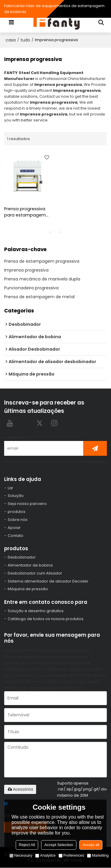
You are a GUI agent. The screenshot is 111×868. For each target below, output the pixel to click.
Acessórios (20, 790)
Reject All (27, 845)
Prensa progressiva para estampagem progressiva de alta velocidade (25, 212)
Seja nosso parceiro (27, 504)
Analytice (45, 855)
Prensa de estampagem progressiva (42, 261)
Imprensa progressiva (26, 270)
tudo (25, 40)
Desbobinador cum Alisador (35, 573)
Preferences (71, 855)
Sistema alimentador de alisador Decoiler (48, 581)
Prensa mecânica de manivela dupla (42, 279)
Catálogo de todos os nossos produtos (46, 619)
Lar (11, 488)
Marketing (98, 855)
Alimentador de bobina (30, 565)
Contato (16, 536)
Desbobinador (22, 557)
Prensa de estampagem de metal (39, 297)
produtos (17, 512)
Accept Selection (59, 845)
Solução (16, 496)
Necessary (21, 855)
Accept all (91, 845)
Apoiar (14, 528)
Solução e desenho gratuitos (36, 611)
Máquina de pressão (28, 589)
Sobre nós (18, 520)
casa (11, 40)
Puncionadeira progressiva (31, 288)
